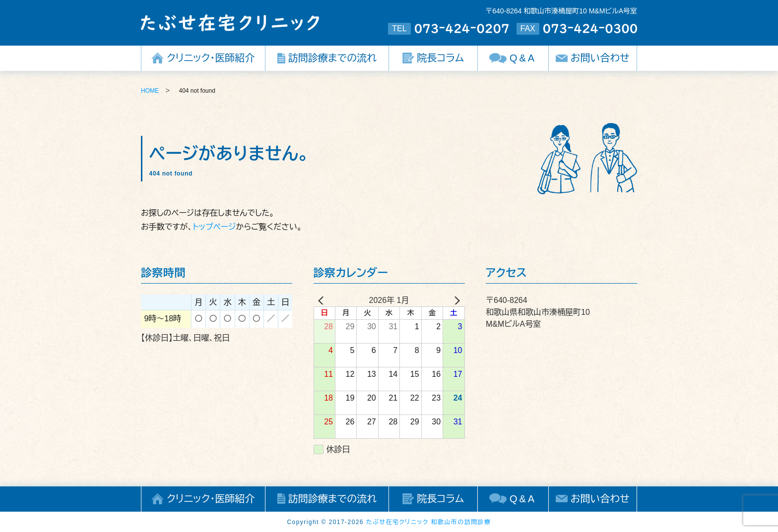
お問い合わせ (600, 58)
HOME (150, 91)
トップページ (214, 227)
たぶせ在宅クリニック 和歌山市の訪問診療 (429, 522)
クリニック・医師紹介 (211, 58)
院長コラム (441, 58)
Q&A (523, 58)
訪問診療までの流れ (332, 58)
